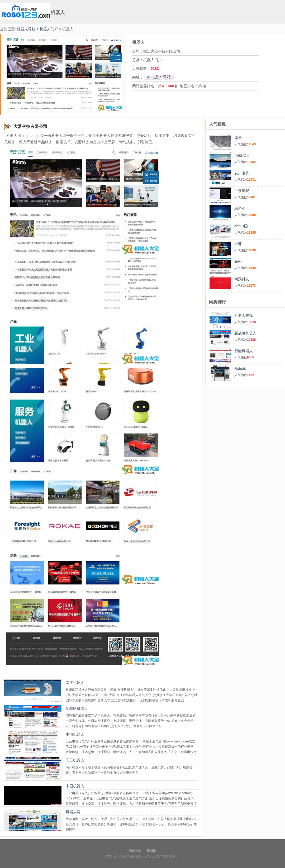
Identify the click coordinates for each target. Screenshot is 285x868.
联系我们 (135, 850)
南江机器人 (75, 683)
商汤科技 (242, 279)
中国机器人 (75, 734)
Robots (240, 368)
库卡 (238, 138)
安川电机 (242, 173)
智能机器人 (244, 351)
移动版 (151, 850)
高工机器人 (75, 760)
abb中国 (241, 226)
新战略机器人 (77, 708)
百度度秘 (242, 191)
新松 (238, 261)
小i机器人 (242, 155)
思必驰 (240, 208)
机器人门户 (49, 29)
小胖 (238, 244)
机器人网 (73, 812)
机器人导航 (26, 29)
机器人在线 (244, 315)
